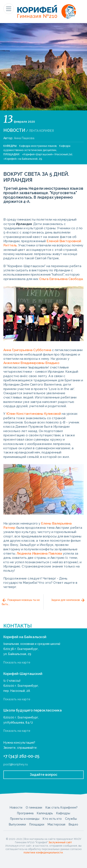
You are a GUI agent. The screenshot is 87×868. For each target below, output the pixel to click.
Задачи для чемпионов (68, 600)
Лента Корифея (41, 131)
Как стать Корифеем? (62, 808)
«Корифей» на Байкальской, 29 (23, 159)
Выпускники (17, 824)
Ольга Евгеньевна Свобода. (61, 279)
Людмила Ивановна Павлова (39, 553)
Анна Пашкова (24, 138)
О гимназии (34, 808)
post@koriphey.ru (16, 764)
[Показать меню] (9, 9)
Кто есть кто (52, 819)
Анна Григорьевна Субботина (27, 350)
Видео (73, 824)
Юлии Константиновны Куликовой (34, 414)
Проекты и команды (25, 819)
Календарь (45, 813)
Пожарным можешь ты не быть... (21, 602)
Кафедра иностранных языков (38, 146)
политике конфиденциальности (43, 853)
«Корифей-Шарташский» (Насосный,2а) (47, 154)
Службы (71, 819)
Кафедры (63, 813)
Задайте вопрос (44, 775)
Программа (25, 813)
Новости (14, 130)
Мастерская (56, 824)
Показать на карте (17, 662)
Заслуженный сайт (60, 842)
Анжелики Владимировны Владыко (31, 363)
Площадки (37, 824)
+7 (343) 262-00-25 (21, 756)
